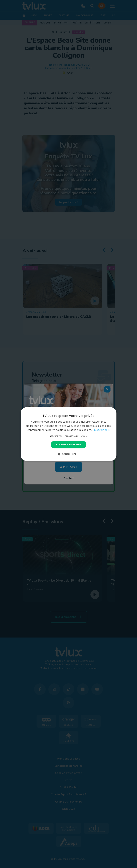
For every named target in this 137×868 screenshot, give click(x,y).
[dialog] (69, 434)
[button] (68, 436)
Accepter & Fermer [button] (68, 444)
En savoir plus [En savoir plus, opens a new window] (101, 430)
